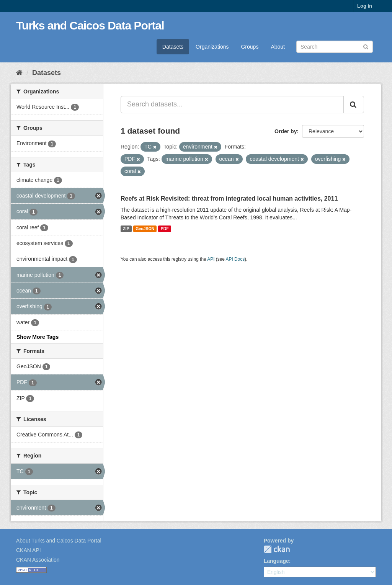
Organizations (212, 47)
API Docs (235, 259)
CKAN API (29, 550)
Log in (365, 6)
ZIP (126, 229)
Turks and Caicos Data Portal (90, 25)
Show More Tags (38, 337)
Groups (250, 47)
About (278, 47)
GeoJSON (145, 229)
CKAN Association (38, 560)
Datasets (173, 47)
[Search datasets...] (232, 105)
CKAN (277, 549)
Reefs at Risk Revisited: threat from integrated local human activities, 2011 (229, 199)
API (211, 259)
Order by (286, 131)
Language (276, 561)
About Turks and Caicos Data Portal (59, 541)
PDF (165, 229)
